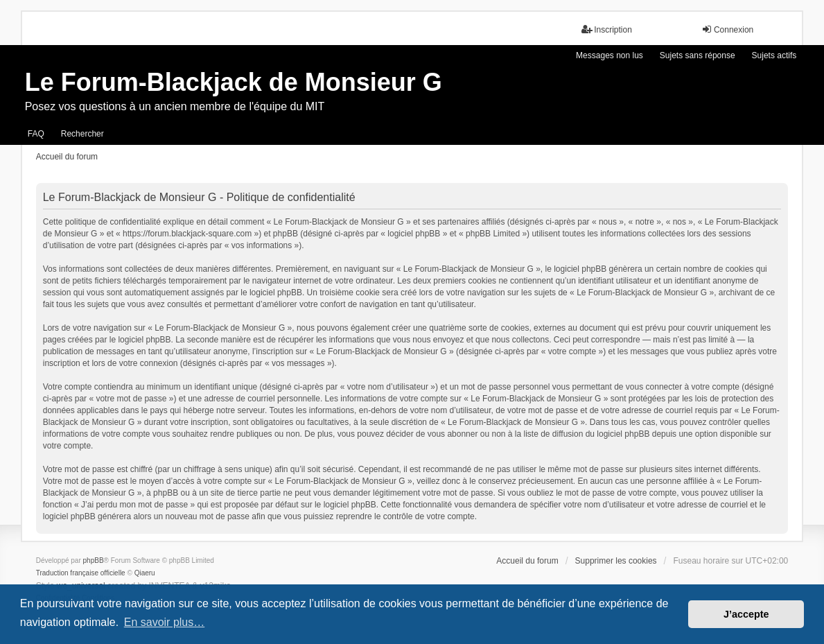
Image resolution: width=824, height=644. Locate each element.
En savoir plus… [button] (165, 622)
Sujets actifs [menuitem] (774, 55)
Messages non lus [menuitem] (610, 55)
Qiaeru (145, 573)
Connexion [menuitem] (727, 29)
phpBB (94, 560)
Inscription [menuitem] (607, 29)
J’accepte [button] (746, 614)
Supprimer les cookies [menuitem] (616, 561)
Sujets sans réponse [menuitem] (698, 55)
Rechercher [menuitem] (82, 134)
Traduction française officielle (81, 573)
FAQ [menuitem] (36, 134)
